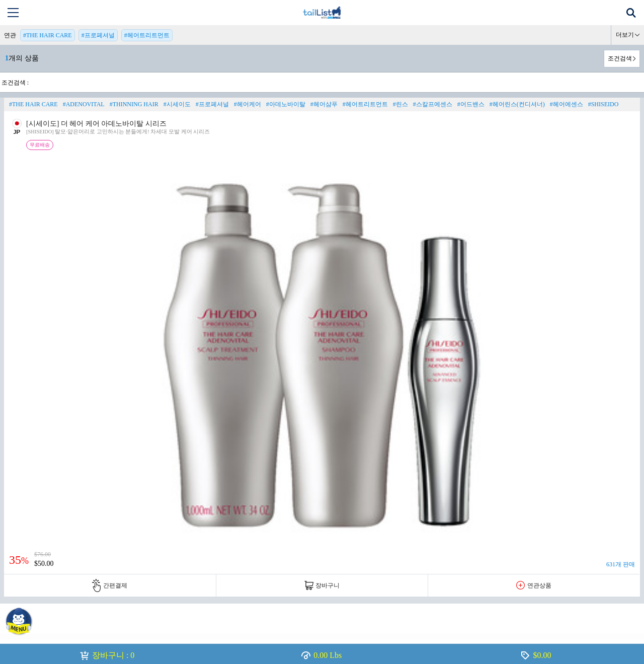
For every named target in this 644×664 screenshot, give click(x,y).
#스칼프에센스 (433, 104)
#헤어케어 (248, 104)
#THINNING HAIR (134, 104)
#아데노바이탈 (286, 104)
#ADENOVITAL (84, 104)
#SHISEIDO (603, 104)
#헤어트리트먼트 (147, 35)
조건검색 (620, 58)
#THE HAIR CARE (48, 35)
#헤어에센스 (567, 104)
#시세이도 (177, 104)
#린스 (400, 104)
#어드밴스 (471, 104)
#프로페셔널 (98, 35)
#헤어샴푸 (324, 104)
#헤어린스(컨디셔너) (517, 104)
